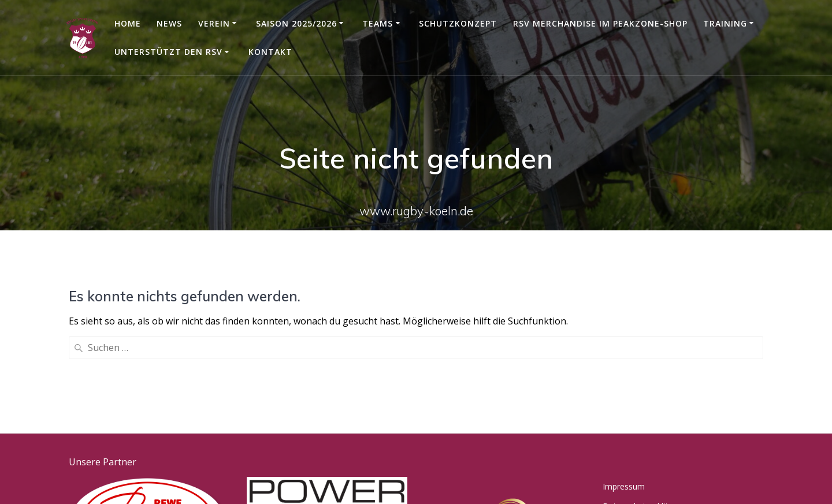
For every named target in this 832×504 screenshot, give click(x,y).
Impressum (624, 395)
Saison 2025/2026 (296, 23)
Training (725, 23)
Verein (214, 23)
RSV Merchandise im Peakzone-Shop (600, 23)
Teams (378, 23)
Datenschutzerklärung (644, 415)
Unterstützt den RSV (168, 52)
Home (128, 23)
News (169, 23)
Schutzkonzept (458, 23)
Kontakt (270, 52)
